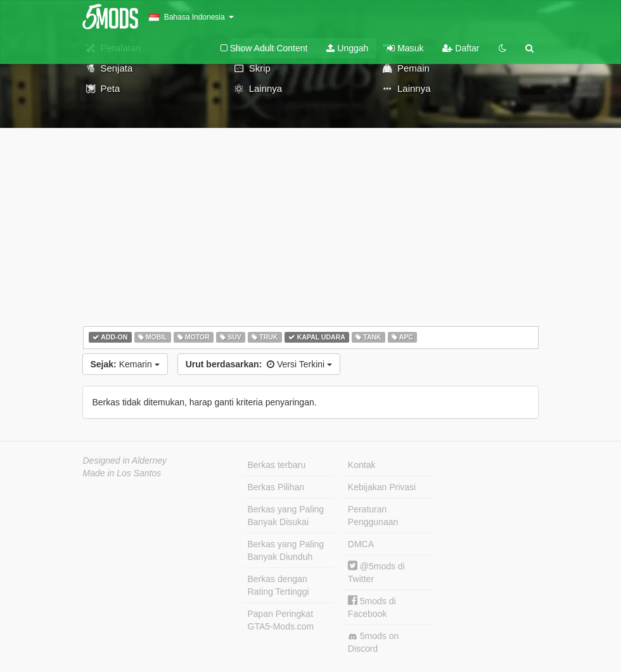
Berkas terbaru (277, 465)
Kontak (362, 465)
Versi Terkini (259, 364)
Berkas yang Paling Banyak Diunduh (286, 550)
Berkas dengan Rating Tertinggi (278, 585)
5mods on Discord (373, 642)
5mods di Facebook (372, 607)
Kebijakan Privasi (382, 487)
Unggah (347, 48)
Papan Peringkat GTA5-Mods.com (281, 620)
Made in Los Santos (122, 473)
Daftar (461, 48)
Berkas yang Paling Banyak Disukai (286, 516)
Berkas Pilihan (276, 487)
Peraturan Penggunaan (373, 516)
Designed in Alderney (125, 460)
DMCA (361, 544)
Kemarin (125, 364)
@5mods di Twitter (376, 572)
